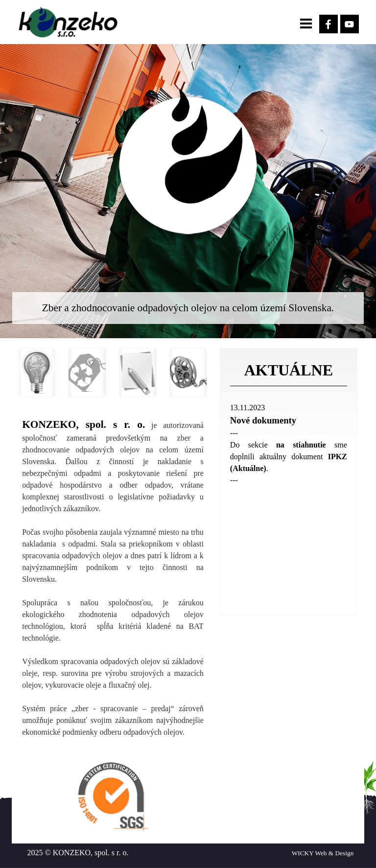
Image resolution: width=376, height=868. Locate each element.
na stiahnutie (301, 445)
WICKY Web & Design (323, 853)
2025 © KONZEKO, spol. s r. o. (78, 853)
